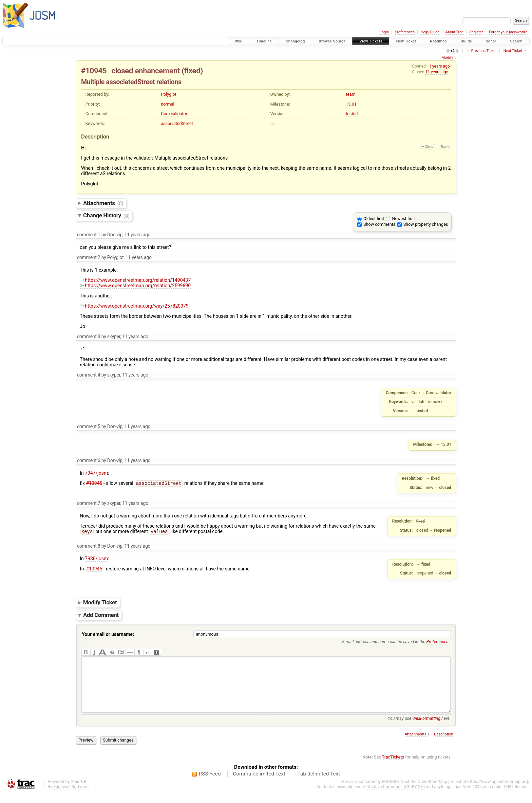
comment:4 (89, 375)
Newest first (403, 218)
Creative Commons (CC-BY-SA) (396, 797)
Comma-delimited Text (259, 784)
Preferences (405, 32)
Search (516, 41)
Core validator (174, 114)
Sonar (491, 41)
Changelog (295, 41)
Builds (466, 41)
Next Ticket (513, 51)
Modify (447, 58)
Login (384, 32)
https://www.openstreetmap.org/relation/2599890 (135, 286)
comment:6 (89, 460)
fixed (192, 71)
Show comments (379, 224)
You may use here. (419, 728)
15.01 (351, 104)
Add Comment (101, 615)
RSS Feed (210, 784)
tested (352, 114)
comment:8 (89, 546)
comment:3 (89, 336)
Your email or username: (108, 634)
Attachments (103, 203)
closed (122, 71)
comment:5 (89, 426)
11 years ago (438, 66)
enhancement (157, 71)
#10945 (94, 71)
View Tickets (371, 41)
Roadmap (438, 41)
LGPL (509, 797)
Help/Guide (430, 32)
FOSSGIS (390, 792)
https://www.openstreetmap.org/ (498, 792)
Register (476, 32)
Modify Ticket (100, 602)
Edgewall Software (71, 797)
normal (167, 104)
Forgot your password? (508, 32)
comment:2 (89, 257)
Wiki (239, 41)
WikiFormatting (426, 728)
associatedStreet (177, 123)
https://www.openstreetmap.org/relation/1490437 (135, 280)
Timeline (264, 41)
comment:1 (89, 235)
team (351, 94)
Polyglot (168, 94)
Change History (106, 216)
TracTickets (393, 767)
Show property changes (426, 224)
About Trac (454, 32)
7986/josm (96, 559)
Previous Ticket (484, 51)
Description (444, 744)
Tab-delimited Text (319, 784)
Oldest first (374, 218)
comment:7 (89, 503)
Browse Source (332, 41)
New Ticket (406, 41)
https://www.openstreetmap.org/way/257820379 (134, 306)
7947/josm (96, 473)
